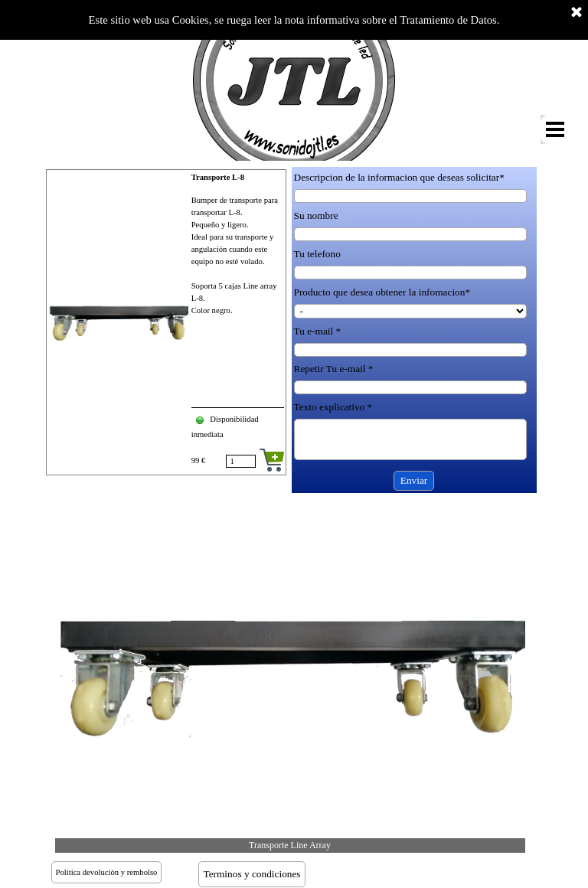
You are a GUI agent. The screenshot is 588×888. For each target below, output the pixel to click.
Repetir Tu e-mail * (334, 369)
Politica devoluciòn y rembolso (107, 872)
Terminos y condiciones (252, 874)
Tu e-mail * (318, 331)
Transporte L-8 (218, 177)
